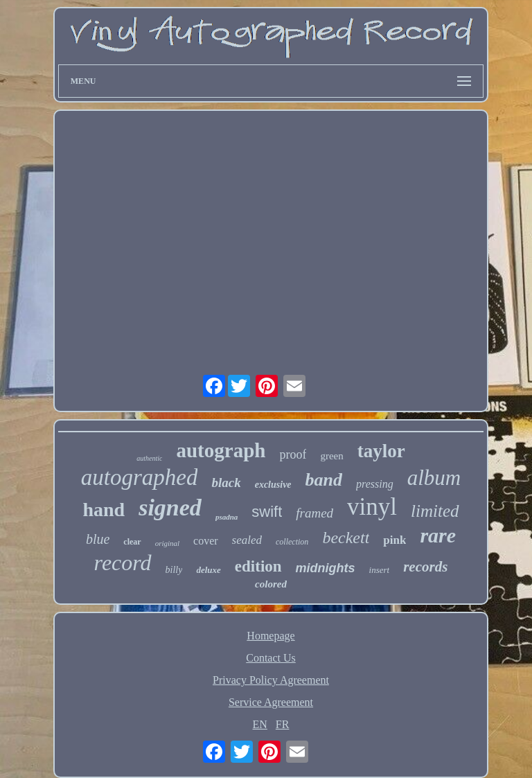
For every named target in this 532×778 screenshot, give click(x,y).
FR (283, 724)
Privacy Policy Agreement (271, 680)
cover (206, 541)
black (226, 483)
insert (380, 570)
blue (98, 539)
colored (271, 584)
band (324, 480)
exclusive (273, 485)
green (331, 456)
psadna (227, 517)
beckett (346, 538)
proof (293, 454)
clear (132, 542)
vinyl (372, 507)
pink (394, 540)
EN (260, 724)
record (123, 563)
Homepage (271, 636)
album (434, 478)
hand (104, 510)
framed (314, 513)
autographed (140, 477)
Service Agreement (271, 702)
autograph (221, 450)
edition (258, 566)
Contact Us (271, 658)
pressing (375, 484)
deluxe (208, 570)
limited (435, 511)
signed (170, 507)
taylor (381, 451)
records (425, 567)
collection (292, 542)
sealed (247, 540)
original (167, 543)
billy (174, 570)
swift (267, 512)
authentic (149, 458)
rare (438, 535)
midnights (326, 568)
